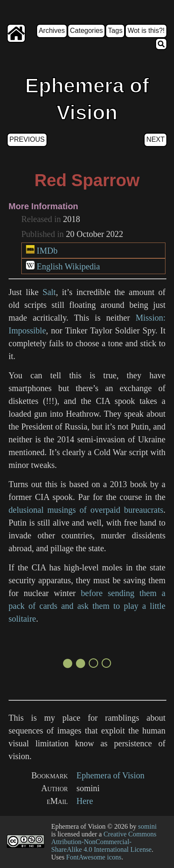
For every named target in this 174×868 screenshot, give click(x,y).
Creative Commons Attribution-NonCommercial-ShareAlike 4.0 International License (104, 842)
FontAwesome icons (94, 857)
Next (155, 139)
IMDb (47, 251)
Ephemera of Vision (110, 775)
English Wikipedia (68, 266)
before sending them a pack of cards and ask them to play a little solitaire (87, 606)
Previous (27, 139)
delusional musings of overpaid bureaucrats (86, 510)
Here (85, 801)
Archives (52, 31)
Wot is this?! (146, 31)
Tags (115, 31)
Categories (86, 31)
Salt (49, 292)
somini (148, 826)
